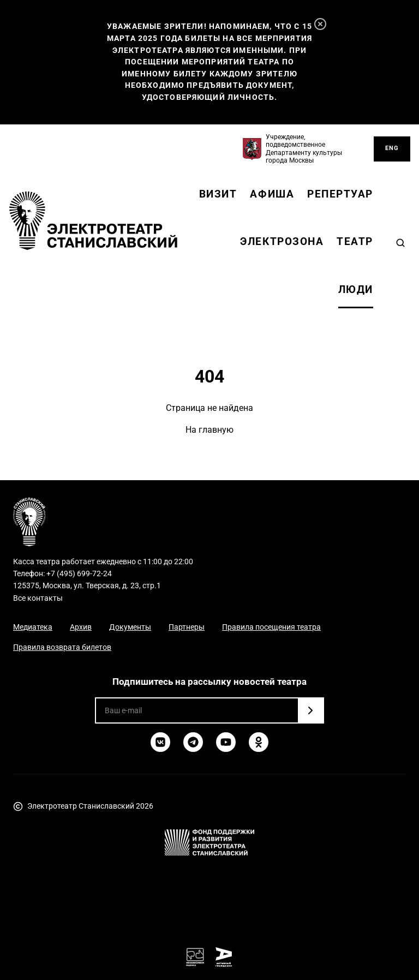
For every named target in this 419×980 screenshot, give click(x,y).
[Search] (400, 243)
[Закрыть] (320, 24)
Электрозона (282, 241)
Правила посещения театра (271, 627)
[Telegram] (193, 742)
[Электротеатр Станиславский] (93, 221)
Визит (218, 194)
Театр (355, 241)
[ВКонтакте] (160, 742)
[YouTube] (226, 742)
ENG (392, 148)
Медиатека (33, 627)
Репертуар (340, 194)
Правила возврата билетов (62, 647)
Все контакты (38, 598)
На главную (209, 430)
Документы (130, 627)
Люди (356, 289)
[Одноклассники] (259, 742)
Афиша (272, 194)
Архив (81, 627)
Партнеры (187, 627)
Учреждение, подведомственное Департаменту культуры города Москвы (304, 149)
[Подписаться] (310, 710)
